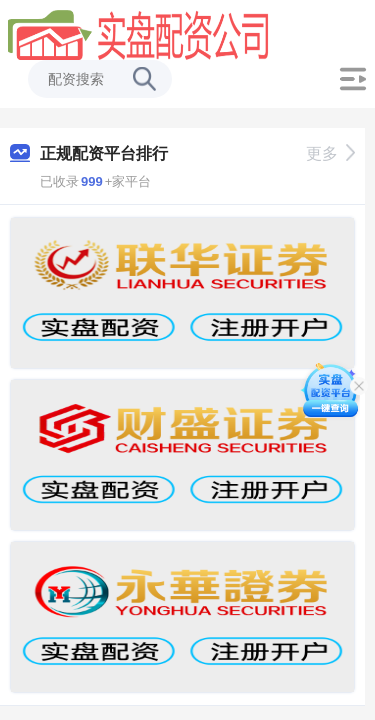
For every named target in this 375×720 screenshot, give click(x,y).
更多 (330, 153)
